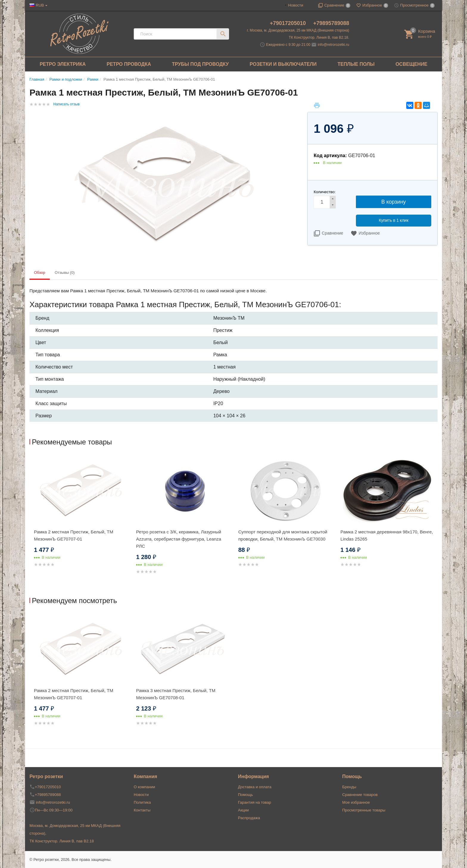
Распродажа (249, 818)
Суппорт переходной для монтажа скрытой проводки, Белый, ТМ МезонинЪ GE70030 (283, 535)
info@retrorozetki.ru (334, 45)
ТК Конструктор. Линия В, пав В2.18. (319, 38)
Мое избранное (356, 802)
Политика (142, 802)
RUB (40, 5)
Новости (296, 5)
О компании (144, 787)
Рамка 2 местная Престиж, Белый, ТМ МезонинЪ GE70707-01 (74, 535)
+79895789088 (331, 23)
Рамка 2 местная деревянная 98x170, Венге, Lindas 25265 (387, 535)
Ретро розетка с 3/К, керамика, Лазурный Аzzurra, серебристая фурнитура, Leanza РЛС (179, 539)
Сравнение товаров (360, 795)
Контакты (142, 810)
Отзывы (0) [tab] (65, 273)
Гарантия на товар (254, 802)
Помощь (245, 795)
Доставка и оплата (255, 787)
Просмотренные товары (364, 810)
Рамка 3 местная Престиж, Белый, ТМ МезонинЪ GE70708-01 (176, 694)
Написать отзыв (66, 104)
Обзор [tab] (40, 273)
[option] (81, 518)
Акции (243, 810)
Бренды (349, 787)
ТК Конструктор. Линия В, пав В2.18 (62, 841)
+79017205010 (289, 23)
